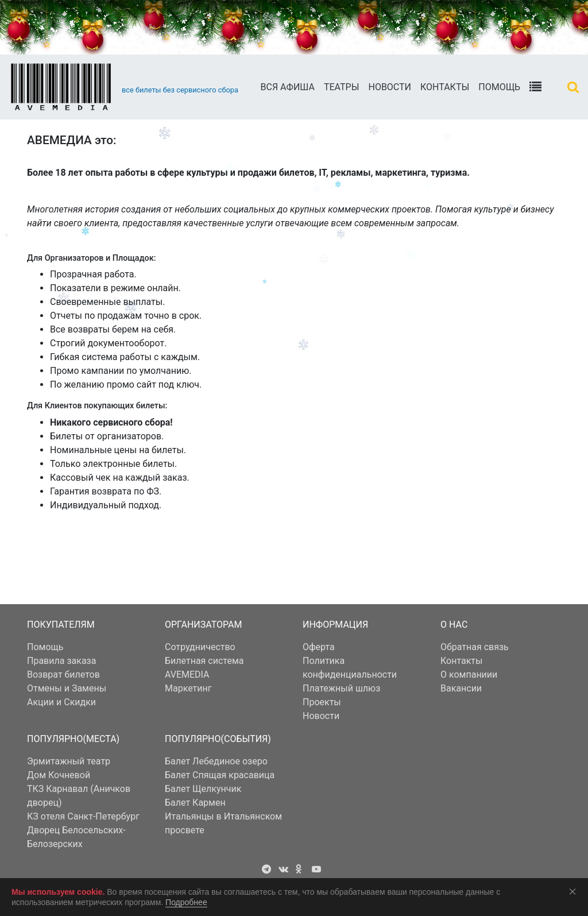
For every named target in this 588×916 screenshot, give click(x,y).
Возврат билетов (63, 675)
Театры (342, 87)
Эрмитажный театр (69, 761)
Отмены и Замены (67, 688)
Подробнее (186, 902)
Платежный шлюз (341, 688)
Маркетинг (188, 688)
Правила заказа (61, 661)
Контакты (445, 87)
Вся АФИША (288, 87)
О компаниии (469, 675)
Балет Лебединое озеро (216, 761)
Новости (390, 87)
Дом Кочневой (59, 775)
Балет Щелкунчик (203, 789)
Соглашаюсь (575, 891)
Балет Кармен (195, 803)
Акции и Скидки (61, 702)
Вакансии (461, 688)
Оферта (319, 647)
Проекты (322, 702)
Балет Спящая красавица (220, 775)
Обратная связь (475, 647)
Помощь (499, 87)
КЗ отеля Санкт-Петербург (83, 816)
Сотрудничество (200, 647)
